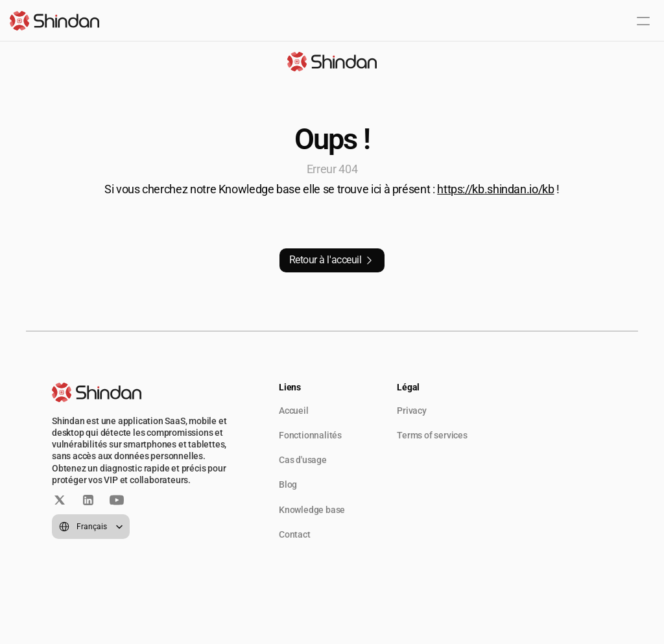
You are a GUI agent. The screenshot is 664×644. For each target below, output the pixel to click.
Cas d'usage (303, 460)
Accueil (294, 411)
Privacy (412, 411)
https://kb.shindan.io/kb (495, 189)
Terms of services (432, 435)
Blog (288, 484)
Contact (295, 534)
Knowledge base (312, 510)
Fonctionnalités (310, 435)
